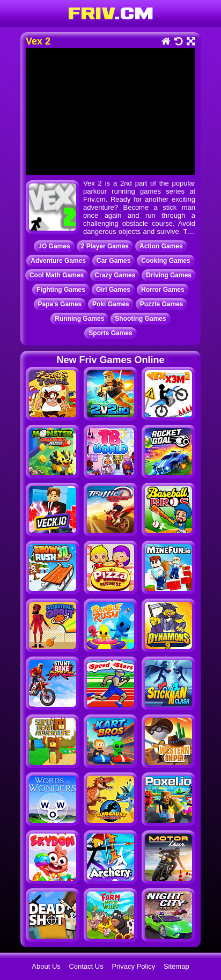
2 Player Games (105, 246)
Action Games (161, 246)
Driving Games (169, 275)
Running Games (79, 319)
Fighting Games (61, 290)
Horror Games (163, 290)
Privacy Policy (133, 966)
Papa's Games (60, 304)
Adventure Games (58, 261)
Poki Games (111, 304)
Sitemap (176, 966)
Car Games (113, 261)
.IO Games (54, 246)
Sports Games (110, 333)
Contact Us (86, 966)
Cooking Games (165, 261)
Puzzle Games (162, 304)
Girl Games (113, 290)
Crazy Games (115, 275)
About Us (46, 966)
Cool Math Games (57, 275)
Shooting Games (140, 319)
